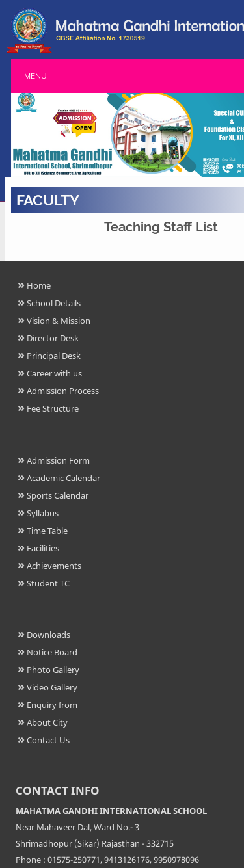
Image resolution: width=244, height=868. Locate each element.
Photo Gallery (53, 670)
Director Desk (53, 338)
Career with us (54, 373)
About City (47, 722)
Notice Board (52, 652)
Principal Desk (54, 356)
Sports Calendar (58, 495)
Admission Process (63, 391)
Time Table (47, 531)
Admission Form (58, 460)
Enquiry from (52, 705)
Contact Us (48, 740)
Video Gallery (52, 687)
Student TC (48, 583)
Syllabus (43, 513)
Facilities (43, 548)
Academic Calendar (63, 478)
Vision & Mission (59, 321)
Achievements (54, 566)
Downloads (48, 635)
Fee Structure (53, 408)
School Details (54, 303)
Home (39, 285)
